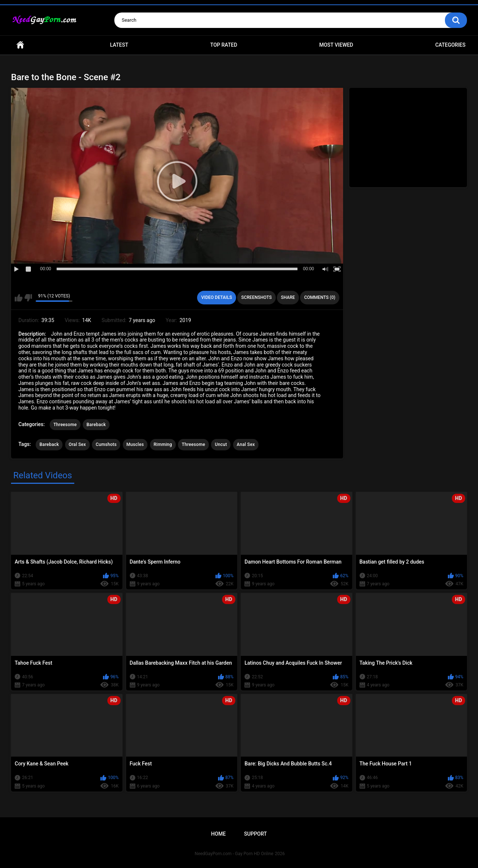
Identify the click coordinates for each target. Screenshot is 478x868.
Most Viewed (336, 45)
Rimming (163, 444)
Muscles (135, 444)
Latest (119, 45)
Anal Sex (246, 444)
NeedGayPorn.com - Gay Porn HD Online (234, 854)
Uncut (221, 444)
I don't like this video (28, 298)
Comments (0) (320, 297)
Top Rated (224, 45)
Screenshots (256, 297)
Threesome (65, 425)
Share (288, 297)
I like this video (19, 298)
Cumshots (106, 444)
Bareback (96, 425)
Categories (450, 45)
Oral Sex (77, 444)
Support (256, 834)
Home (20, 45)
